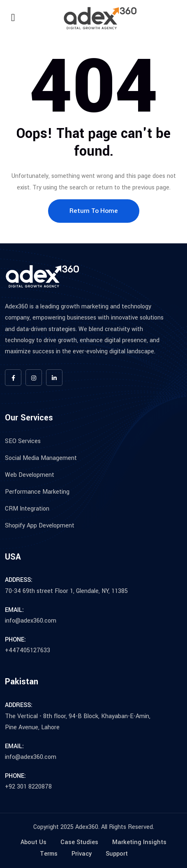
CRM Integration (27, 509)
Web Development (30, 475)
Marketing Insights (139, 842)
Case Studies (79, 842)
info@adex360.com (31, 621)
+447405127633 (28, 650)
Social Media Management (41, 458)
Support (117, 854)
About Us (33, 842)
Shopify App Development (40, 526)
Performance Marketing (37, 492)
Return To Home (94, 211)
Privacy (82, 854)
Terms (49, 854)
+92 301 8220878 (28, 787)
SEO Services (23, 441)
